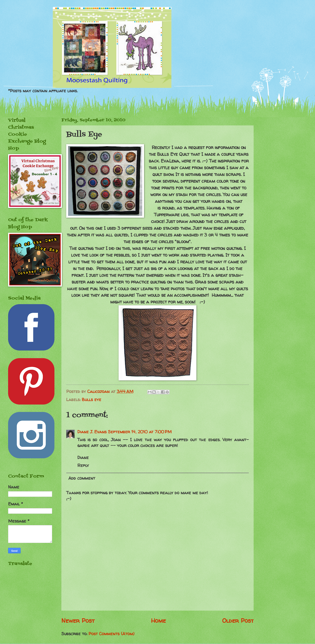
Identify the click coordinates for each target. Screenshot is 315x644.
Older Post (238, 620)
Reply (83, 465)
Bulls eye (91, 400)
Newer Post (78, 620)
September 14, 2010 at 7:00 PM (140, 432)
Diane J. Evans (92, 432)
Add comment (82, 478)
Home (158, 620)
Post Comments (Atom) (111, 634)
